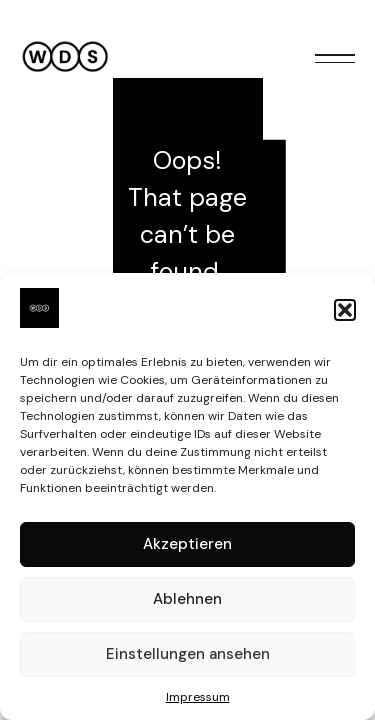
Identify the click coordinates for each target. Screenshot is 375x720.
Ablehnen (187, 599)
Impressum (198, 697)
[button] (345, 310)
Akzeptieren (187, 544)
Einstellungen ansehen (188, 654)
